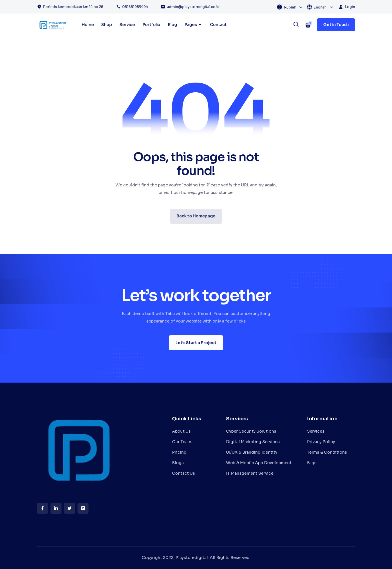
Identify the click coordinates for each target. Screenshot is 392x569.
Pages (193, 25)
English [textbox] (320, 7)
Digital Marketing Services (253, 442)
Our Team (182, 442)
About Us (181, 431)
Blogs (178, 463)
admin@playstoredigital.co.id (193, 7)
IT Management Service (250, 473)
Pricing (179, 452)
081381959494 (135, 7)
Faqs (312, 463)
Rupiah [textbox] (290, 7)
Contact (218, 25)
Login (350, 7)
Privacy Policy (321, 442)
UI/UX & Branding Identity (252, 452)
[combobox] (293, 7)
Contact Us (183, 473)
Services (316, 431)
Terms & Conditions (327, 452)
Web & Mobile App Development (259, 463)
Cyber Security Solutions (251, 431)
